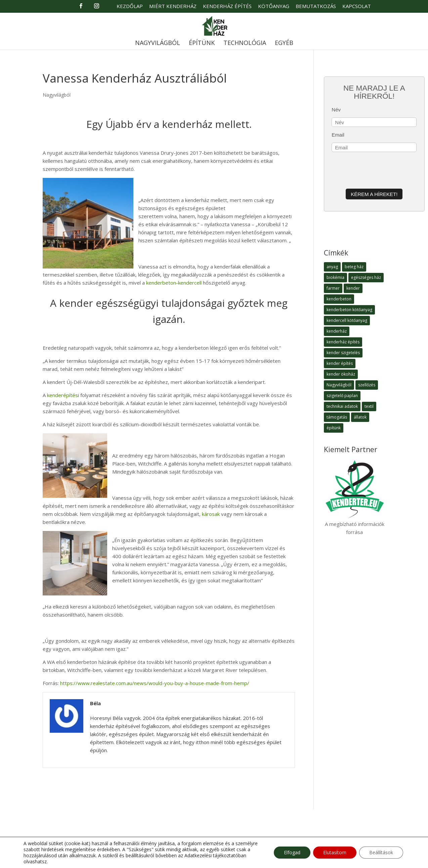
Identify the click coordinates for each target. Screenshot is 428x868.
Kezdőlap (130, 7)
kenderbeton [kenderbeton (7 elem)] (339, 299)
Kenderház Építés (227, 7)
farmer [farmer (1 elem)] (333, 288)
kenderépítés (62, 395)
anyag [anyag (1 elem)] (332, 267)
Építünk (202, 43)
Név (336, 110)
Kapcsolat (357, 7)
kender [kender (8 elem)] (353, 288)
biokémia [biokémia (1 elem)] (335, 277)
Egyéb (284, 43)
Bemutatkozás (316, 7)
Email (338, 135)
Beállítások (381, 852)
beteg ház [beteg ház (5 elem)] (354, 267)
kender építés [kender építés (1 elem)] (340, 363)
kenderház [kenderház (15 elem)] (337, 331)
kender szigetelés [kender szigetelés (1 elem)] (343, 353)
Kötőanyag (274, 7)
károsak (211, 514)
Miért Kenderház (173, 7)
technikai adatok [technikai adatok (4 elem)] (342, 406)
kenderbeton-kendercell (174, 283)
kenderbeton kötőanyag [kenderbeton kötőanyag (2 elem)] (349, 310)
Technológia (245, 43)
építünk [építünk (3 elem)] (334, 428)
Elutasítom (335, 852)
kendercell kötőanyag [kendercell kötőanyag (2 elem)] (347, 320)
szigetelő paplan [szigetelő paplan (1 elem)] (342, 396)
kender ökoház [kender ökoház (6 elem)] (341, 374)
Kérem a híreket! (374, 194)
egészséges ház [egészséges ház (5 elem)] (366, 277)
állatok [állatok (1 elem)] (360, 417)
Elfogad (292, 852)
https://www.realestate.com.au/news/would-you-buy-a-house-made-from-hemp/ (155, 683)
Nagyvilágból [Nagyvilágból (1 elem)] (339, 385)
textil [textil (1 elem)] (369, 406)
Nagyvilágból (158, 43)
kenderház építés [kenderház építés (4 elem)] (343, 342)
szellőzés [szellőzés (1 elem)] (367, 385)
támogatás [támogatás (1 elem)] (337, 417)
